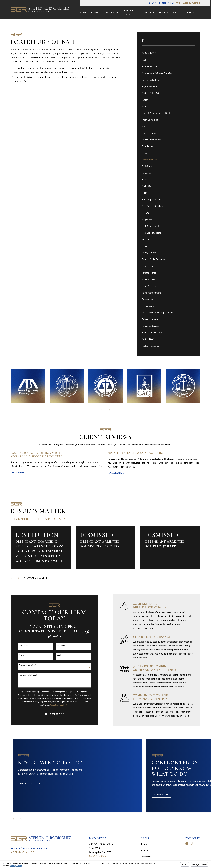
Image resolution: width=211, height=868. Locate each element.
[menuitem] (169, 53)
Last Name (60, 645)
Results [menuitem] (149, 12)
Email (58, 655)
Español (145, 850)
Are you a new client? (27, 665)
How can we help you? (27, 675)
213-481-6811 (188, 3)
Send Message (54, 714)
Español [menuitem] (96, 12)
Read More (161, 794)
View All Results (36, 578)
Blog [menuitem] (176, 12)
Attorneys (146, 857)
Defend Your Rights (34, 783)
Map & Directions (98, 856)
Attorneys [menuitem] (112, 12)
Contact (192, 13)
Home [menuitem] (83, 12)
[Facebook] (187, 844)
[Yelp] (192, 844)
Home (144, 844)
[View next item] (108, 410)
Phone (21, 655)
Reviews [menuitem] (163, 12)
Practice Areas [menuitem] (128, 13)
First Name (23, 645)
